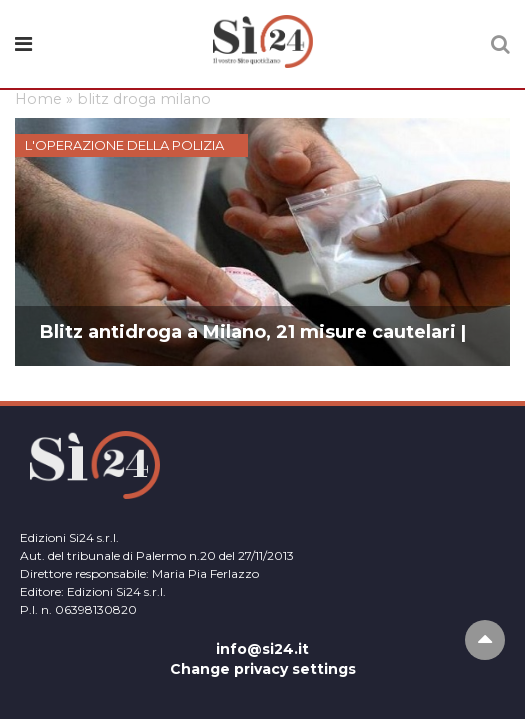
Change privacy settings (263, 669)
